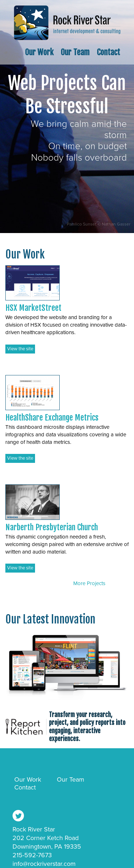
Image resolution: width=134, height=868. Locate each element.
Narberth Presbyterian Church (52, 527)
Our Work (39, 52)
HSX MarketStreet (33, 308)
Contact (108, 52)
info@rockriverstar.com (44, 864)
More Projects (89, 583)
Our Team (75, 52)
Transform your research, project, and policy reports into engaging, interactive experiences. (87, 727)
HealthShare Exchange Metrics (52, 418)
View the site (20, 349)
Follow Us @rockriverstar (18, 816)
